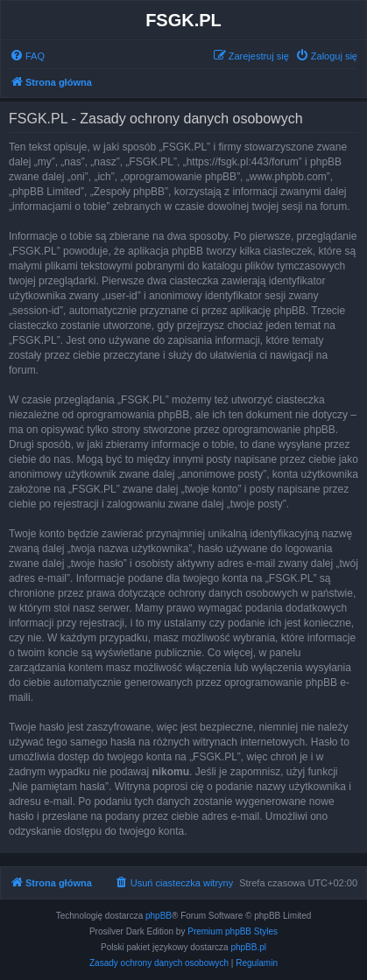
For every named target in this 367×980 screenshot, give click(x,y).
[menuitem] (27, 56)
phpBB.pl (248, 947)
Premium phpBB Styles (233, 931)
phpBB (159, 916)
